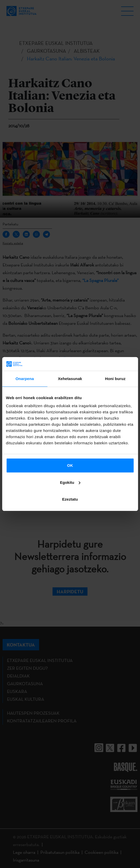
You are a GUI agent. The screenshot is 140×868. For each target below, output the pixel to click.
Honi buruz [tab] (115, 379)
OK (70, 465)
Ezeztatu (70, 499)
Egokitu (70, 482)
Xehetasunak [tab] (70, 379)
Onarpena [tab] (25, 379)
